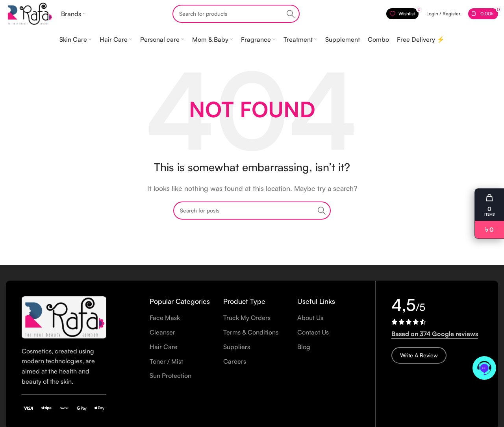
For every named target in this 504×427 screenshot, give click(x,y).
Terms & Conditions (251, 332)
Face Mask (165, 318)
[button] (489, 214)
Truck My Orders (247, 318)
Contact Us (313, 332)
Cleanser (162, 332)
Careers (235, 361)
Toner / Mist (166, 361)
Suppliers (237, 347)
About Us (310, 318)
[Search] (236, 14)
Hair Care (164, 347)
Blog (304, 347)
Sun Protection (170, 375)
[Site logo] (30, 13)
